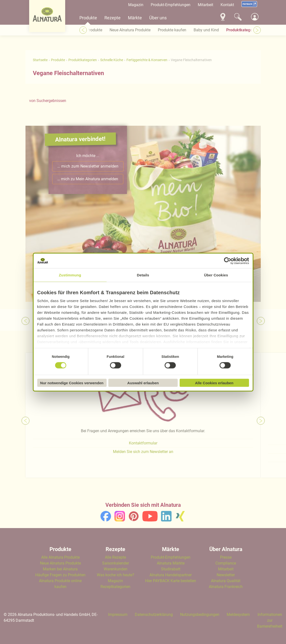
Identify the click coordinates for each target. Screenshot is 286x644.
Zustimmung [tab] (70, 275)
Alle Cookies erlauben (214, 383)
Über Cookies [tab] (216, 275)
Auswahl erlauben (143, 383)
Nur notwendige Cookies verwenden (72, 383)
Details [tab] (143, 275)
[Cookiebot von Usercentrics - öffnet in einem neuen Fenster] (228, 261)
